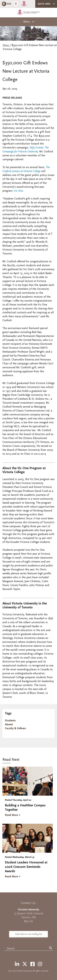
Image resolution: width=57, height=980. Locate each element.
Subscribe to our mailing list (28, 934)
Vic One (18, 191)
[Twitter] (25, 964)
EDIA (6, 4)
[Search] (51, 948)
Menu (27, 22)
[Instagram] (40, 964)
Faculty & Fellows (15, 728)
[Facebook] (33, 964)
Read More (11, 815)
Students (10, 721)
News (6, 45)
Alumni (9, 724)
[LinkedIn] (17, 964)
